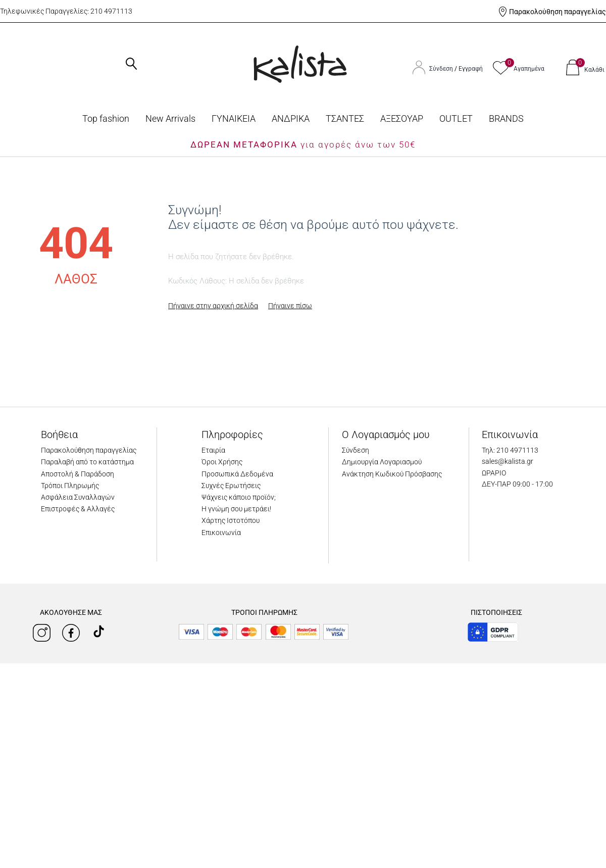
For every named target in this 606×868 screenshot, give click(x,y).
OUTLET (456, 118)
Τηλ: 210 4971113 (510, 450)
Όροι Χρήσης (222, 462)
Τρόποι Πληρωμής (70, 486)
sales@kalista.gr (508, 461)
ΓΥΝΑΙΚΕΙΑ (234, 118)
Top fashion (106, 118)
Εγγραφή (471, 69)
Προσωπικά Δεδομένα (237, 474)
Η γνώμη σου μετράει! (236, 509)
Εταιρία (213, 450)
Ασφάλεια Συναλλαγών (78, 497)
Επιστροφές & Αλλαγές (78, 509)
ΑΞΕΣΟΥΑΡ (402, 118)
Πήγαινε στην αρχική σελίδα (213, 306)
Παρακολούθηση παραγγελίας (558, 12)
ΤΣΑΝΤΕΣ (345, 118)
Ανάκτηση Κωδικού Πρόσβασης (392, 474)
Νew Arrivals (170, 118)
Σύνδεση (442, 69)
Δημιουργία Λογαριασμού (382, 462)
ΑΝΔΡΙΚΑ (291, 118)
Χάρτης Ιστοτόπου (231, 520)
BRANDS (506, 118)
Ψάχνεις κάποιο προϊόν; (239, 497)
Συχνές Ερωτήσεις (231, 486)
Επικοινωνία (221, 533)
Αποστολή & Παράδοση (78, 474)
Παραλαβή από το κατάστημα (87, 462)
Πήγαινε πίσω (290, 306)
